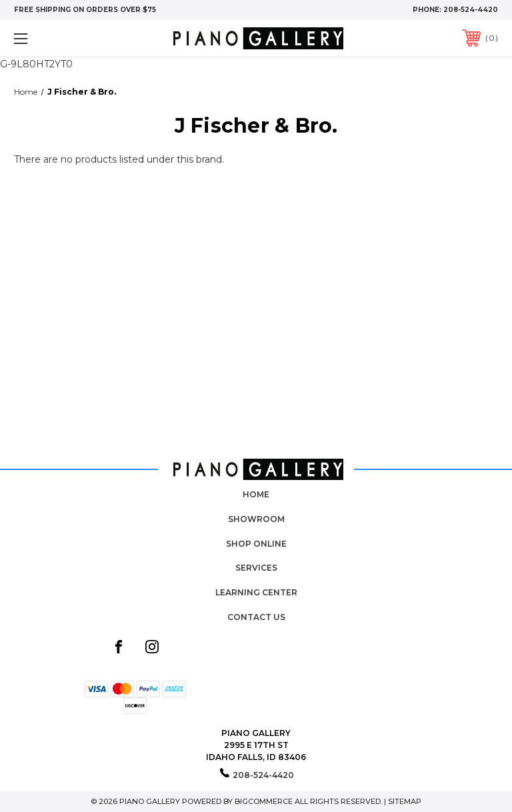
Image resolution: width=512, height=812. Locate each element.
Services (256, 568)
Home (256, 494)
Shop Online (256, 544)
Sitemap (405, 801)
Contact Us (256, 617)
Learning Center (256, 592)
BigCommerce (264, 801)
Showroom (256, 519)
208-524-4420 (471, 10)
